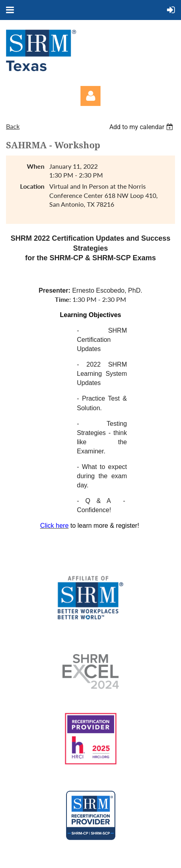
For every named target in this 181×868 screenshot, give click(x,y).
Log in (90, 96)
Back (13, 126)
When (36, 166)
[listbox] (142, 127)
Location (32, 186)
